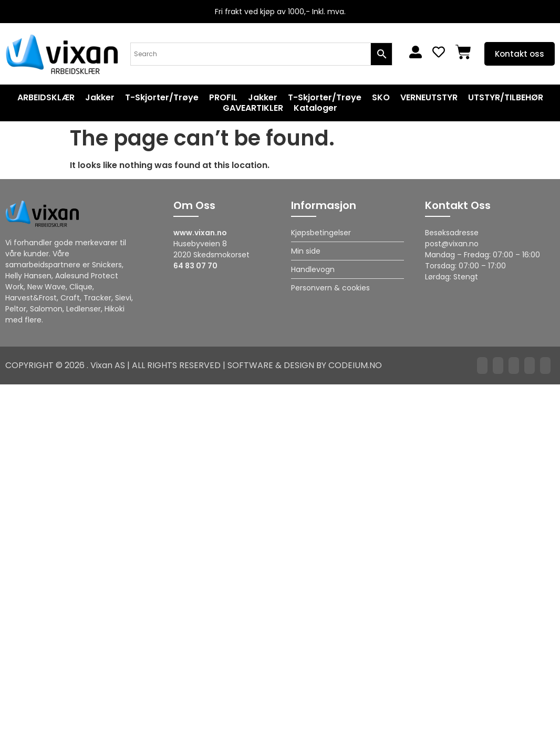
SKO (381, 98)
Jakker (100, 98)
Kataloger (315, 108)
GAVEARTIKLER (253, 108)
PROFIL (223, 98)
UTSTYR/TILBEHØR (506, 98)
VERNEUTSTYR (429, 98)
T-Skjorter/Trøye (162, 98)
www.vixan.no (200, 233)
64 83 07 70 (195, 266)
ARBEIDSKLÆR (46, 98)
